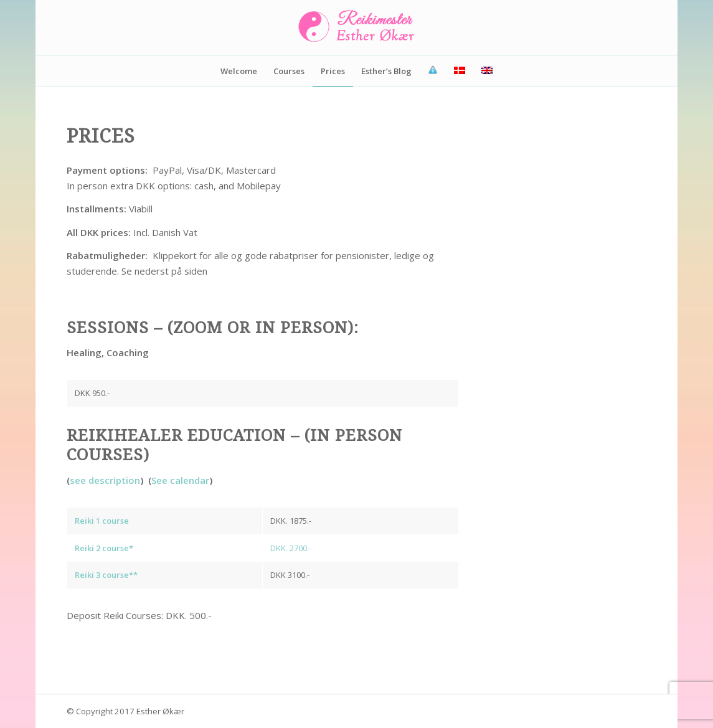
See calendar (180, 480)
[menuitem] (239, 71)
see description (105, 480)
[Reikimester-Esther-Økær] (357, 27)
